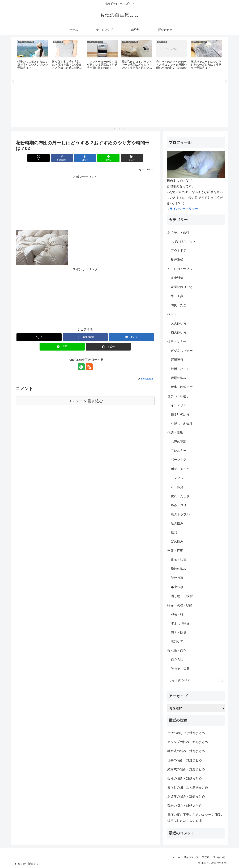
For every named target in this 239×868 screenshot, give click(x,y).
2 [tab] (119, 129)
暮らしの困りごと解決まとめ (188, 787)
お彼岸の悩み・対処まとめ (186, 797)
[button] (132, 158)
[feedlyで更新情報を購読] (81, 367)
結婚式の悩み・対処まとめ (186, 751)
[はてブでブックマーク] (85, 158)
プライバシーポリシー (182, 209)
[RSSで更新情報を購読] (89, 367)
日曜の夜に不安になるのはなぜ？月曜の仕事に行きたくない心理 (195, 818)
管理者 (206, 857)
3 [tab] (125, 129)
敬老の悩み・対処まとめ (185, 806)
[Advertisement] (119, 100)
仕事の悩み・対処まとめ (185, 760)
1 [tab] (114, 129)
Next (226, 82)
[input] (196, 681)
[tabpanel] (33, 55)
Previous (13, 82)
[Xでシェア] (39, 158)
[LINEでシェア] (108, 158)
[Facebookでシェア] (62, 158)
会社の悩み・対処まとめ (185, 778)
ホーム (177, 857)
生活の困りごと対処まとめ (186, 733)
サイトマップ (191, 857)
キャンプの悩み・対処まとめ (188, 742)
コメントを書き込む (85, 401)
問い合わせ (219, 857)
